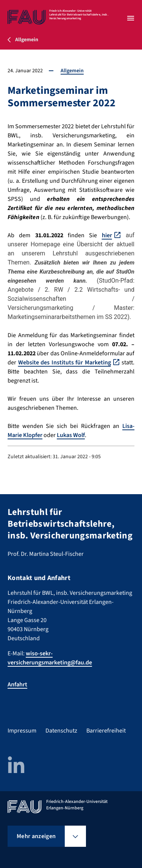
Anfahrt (17, 684)
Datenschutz (61, 731)
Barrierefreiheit (106, 731)
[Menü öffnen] (131, 18)
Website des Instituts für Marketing (65, 362)
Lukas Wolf (71, 435)
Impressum (22, 731)
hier (107, 235)
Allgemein (72, 71)
